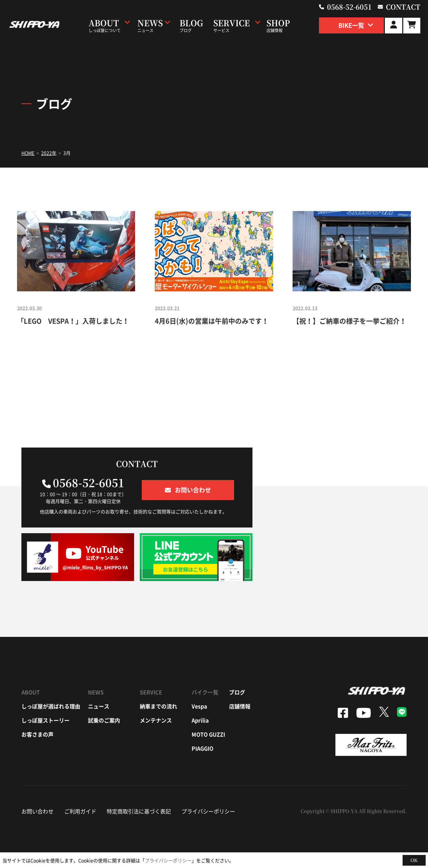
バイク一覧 (205, 692)
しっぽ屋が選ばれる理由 (51, 706)
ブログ (237, 692)
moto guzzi (208, 734)
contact (403, 7)
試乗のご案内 (104, 720)
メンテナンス (156, 720)
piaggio (202, 748)
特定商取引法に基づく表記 (139, 811)
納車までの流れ (158, 706)
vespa (199, 706)
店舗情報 (240, 706)
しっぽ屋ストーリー (45, 720)
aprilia (200, 720)
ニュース (99, 706)
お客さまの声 (37, 734)
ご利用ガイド (80, 811)
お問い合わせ (37, 811)
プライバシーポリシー (208, 811)
